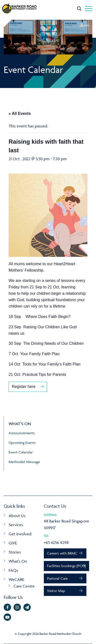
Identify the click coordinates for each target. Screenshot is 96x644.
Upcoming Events (22, 443)
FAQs (13, 570)
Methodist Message (24, 462)
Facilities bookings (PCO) (66, 566)
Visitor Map (56, 591)
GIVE (13, 543)
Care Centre (24, 586)
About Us (17, 516)
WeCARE (16, 579)
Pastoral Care (57, 578)
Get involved (20, 534)
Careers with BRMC (62, 553)
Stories (15, 552)
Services (16, 525)
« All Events (20, 113)
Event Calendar (21, 452)
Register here (24, 387)
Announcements (22, 433)
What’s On (18, 561)
